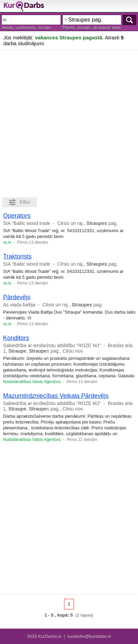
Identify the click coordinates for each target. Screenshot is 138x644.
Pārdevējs (17, 297)
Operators (17, 216)
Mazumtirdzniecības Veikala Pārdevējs (56, 396)
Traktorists (17, 256)
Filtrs (20, 202)
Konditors (16, 338)
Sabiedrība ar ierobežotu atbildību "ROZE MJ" (52, 345)
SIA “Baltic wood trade (27, 223)
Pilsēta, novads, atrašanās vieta (92, 28)
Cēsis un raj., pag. (87, 223)
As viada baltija (19, 305)
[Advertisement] (69, 122)
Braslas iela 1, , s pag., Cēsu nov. (68, 348)
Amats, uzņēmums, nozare (26, 28)
